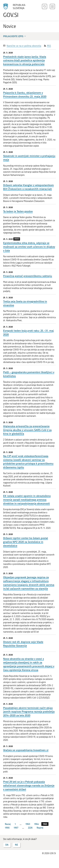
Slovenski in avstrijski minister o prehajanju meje (29, 158)
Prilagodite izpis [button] (15, 36)
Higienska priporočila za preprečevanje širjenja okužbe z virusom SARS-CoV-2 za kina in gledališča (27, 430)
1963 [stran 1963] (28, 824)
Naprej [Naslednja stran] (40, 828)
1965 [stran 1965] (45, 824)
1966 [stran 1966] (7, 828)
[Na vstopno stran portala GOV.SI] (16, 11)
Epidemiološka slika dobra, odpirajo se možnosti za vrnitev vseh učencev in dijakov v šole (29, 247)
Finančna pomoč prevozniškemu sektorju (28, 276)
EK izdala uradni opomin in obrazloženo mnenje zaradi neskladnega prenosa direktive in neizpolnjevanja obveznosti (27, 500)
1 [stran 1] (15, 824)
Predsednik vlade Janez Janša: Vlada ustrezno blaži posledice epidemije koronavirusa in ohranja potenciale (25, 60)
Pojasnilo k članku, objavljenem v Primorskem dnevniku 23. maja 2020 (25, 95)
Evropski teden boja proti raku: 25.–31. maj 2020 (28, 332)
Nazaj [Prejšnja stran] (8, 824)
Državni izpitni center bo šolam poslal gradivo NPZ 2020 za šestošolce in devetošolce (26, 542)
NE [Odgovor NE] (17, 845)
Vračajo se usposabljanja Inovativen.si (26, 750)
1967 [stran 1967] (16, 828)
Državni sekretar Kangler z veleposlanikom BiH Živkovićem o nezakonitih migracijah (28, 187)
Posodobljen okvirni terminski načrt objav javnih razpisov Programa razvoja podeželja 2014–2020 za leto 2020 (29, 712)
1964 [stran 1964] (36, 824)
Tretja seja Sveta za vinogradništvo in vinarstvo (25, 303)
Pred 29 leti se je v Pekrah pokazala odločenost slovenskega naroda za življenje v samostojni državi (29, 785)
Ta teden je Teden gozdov (18, 211)
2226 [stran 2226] (30, 828)
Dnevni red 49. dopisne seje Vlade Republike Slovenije (23, 644)
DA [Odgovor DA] (7, 845)
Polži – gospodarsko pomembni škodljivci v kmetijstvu (29, 374)
